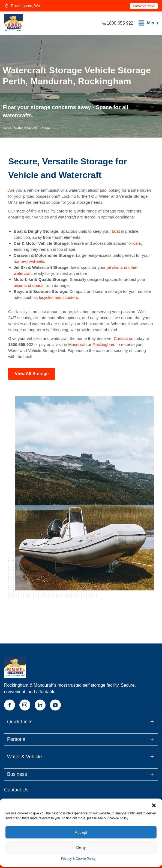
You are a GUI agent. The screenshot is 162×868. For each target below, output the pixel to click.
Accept (81, 832)
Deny (81, 847)
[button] (154, 805)
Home (7, 128)
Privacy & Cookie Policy (78, 859)
